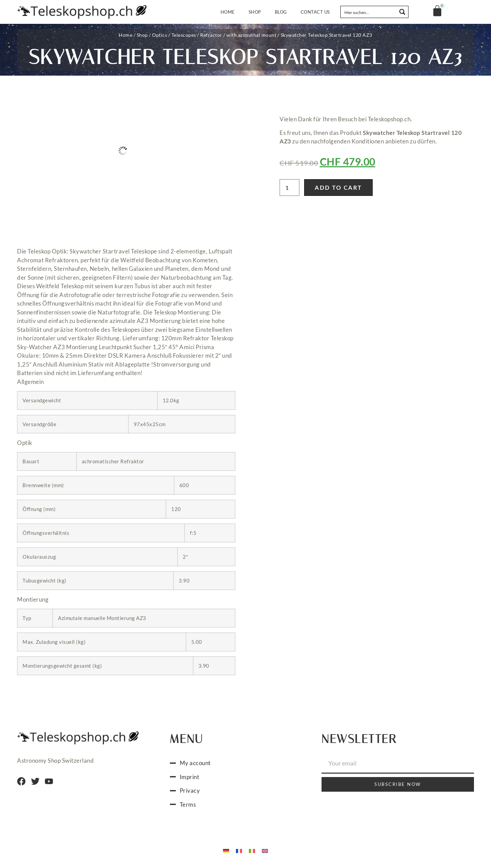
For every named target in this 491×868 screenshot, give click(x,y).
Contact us (315, 12)
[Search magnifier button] (402, 12)
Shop (255, 12)
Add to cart (338, 188)
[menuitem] (226, 850)
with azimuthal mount (251, 35)
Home (228, 12)
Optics (160, 35)
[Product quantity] (289, 188)
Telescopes (184, 35)
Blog (281, 12)
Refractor (211, 35)
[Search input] (369, 12)
